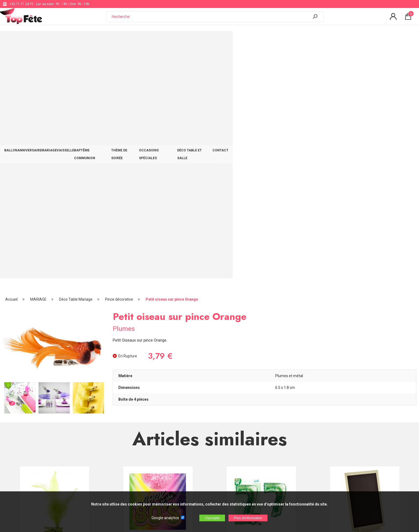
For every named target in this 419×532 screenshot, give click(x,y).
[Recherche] (211, 20)
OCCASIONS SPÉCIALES (270, 41)
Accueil (11, 58)
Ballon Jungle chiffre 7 (261, 301)
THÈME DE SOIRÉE (227, 41)
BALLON (66, 41)
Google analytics (165, 518)
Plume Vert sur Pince (54, 301)
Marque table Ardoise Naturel (365, 301)
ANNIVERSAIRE (94, 41)
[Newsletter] (108, 468)
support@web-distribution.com (191, 426)
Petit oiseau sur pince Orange (172, 58)
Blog (172, 439)
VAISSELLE (148, 41)
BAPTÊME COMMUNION (185, 41)
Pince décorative (119, 58)
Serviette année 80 (158, 301)
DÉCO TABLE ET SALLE (316, 41)
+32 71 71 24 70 (22, 4)
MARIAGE (123, 41)
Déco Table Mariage (76, 58)
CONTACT (351, 41)
